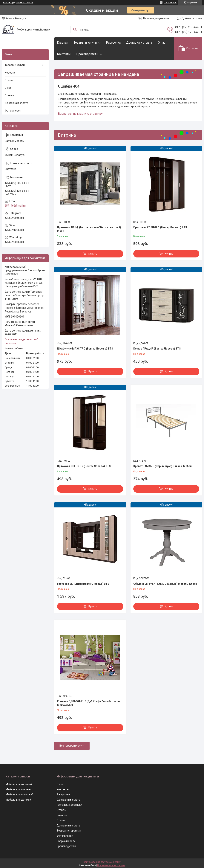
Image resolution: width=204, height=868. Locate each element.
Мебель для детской (18, 800)
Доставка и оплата (139, 43)
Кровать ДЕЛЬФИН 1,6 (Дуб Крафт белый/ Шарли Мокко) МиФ (89, 703)
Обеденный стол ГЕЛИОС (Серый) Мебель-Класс (165, 584)
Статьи (9, 80)
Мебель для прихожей (20, 794)
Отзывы (10, 95)
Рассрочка (113, 43)
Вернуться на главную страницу (80, 114)
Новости (10, 73)
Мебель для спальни (19, 789)
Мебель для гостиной (19, 784)
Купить (93, 254)
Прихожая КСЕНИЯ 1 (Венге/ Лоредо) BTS (160, 227)
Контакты (64, 54)
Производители (87, 54)
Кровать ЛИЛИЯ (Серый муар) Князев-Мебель (163, 466)
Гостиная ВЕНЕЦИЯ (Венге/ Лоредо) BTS (83, 584)
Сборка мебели (66, 841)
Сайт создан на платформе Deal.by (102, 862)
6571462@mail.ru (15, 206)
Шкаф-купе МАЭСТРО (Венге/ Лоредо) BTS (85, 349)
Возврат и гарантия (69, 831)
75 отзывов (170, 3)
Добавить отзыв (192, 18)
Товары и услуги (85, 43)
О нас (162, 43)
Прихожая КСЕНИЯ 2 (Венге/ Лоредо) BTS (84, 466)
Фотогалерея (13, 111)
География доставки (69, 805)
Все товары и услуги (72, 746)
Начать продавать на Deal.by (18, 3)
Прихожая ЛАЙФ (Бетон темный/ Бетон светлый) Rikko (89, 229)
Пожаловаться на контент (111, 865)
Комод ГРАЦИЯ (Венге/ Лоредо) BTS (157, 349)
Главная (63, 43)
